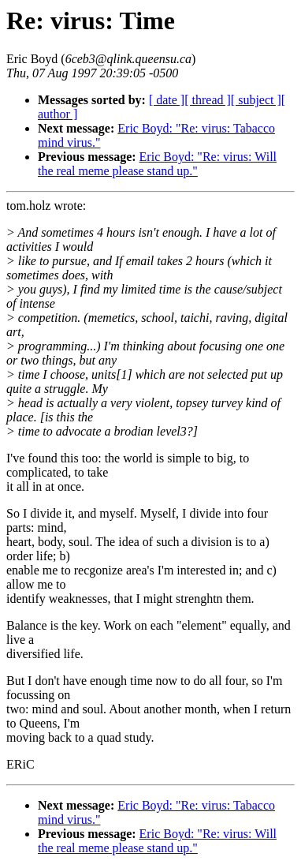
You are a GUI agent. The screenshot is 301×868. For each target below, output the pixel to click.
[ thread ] (208, 100)
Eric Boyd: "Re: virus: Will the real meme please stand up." (157, 164)
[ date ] (167, 100)
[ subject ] (256, 100)
